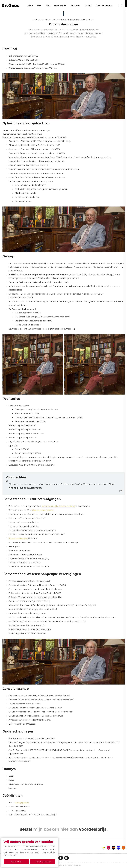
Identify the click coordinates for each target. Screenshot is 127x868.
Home (31, 5)
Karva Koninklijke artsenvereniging (59, 506)
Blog (48, 5)
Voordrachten (60, 5)
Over (40, 6)
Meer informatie (43, 862)
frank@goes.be (22, 803)
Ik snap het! (16, 862)
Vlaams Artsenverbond (43, 510)
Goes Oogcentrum (104, 5)
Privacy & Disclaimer (73, 865)
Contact (88, 5)
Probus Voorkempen (18, 538)
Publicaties (75, 5)
